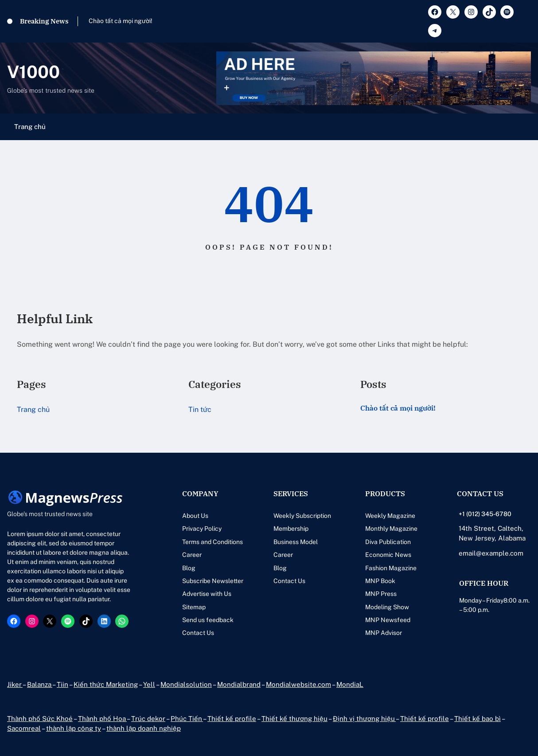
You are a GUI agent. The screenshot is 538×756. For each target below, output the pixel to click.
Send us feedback (208, 620)
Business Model (296, 542)
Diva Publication (388, 542)
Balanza (40, 684)
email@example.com (491, 553)
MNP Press (381, 594)
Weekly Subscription (302, 516)
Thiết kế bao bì (478, 719)
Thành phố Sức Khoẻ (40, 719)
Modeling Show (387, 607)
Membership (291, 529)
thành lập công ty (74, 728)
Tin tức (200, 409)
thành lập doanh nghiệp (144, 728)
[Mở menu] (526, 127)
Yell (149, 684)
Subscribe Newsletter (213, 581)
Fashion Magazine (391, 568)
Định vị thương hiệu (364, 719)
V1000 (33, 72)
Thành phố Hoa (102, 719)
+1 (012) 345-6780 (485, 514)
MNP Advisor (384, 633)
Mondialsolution (186, 684)
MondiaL (350, 684)
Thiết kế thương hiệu (294, 719)
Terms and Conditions (212, 542)
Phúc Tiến (187, 719)
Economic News (388, 555)
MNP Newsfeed (388, 620)
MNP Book (380, 581)
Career (192, 555)
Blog (189, 568)
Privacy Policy (202, 529)
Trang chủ (30, 127)
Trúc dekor (148, 719)
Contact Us (198, 633)
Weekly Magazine (390, 516)
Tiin (62, 684)
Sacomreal (24, 728)
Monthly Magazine (391, 529)
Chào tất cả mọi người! (121, 21)
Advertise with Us (207, 594)
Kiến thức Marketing (106, 684)
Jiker (15, 684)
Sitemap (194, 607)
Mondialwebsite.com (298, 684)
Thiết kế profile (232, 719)
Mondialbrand (239, 684)
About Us (195, 516)
